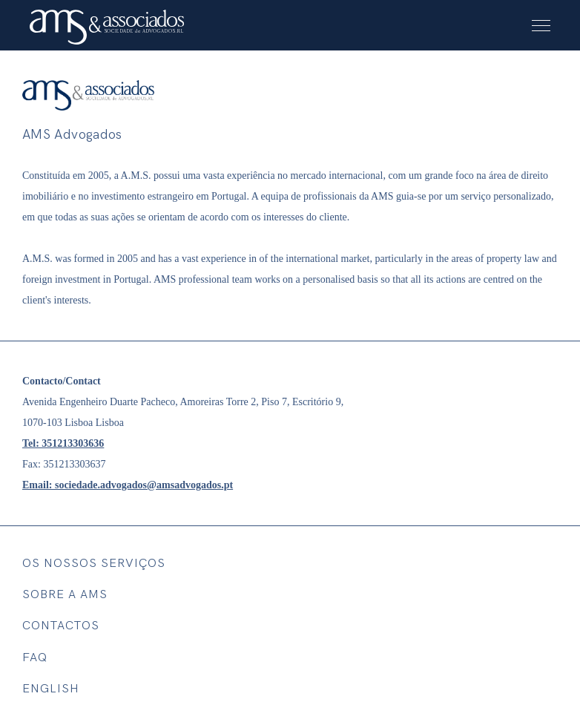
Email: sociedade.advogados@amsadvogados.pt (128, 485)
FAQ (35, 658)
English (51, 689)
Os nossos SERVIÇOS (94, 564)
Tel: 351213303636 (63, 443)
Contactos (61, 626)
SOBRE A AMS (65, 595)
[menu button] (541, 26)
